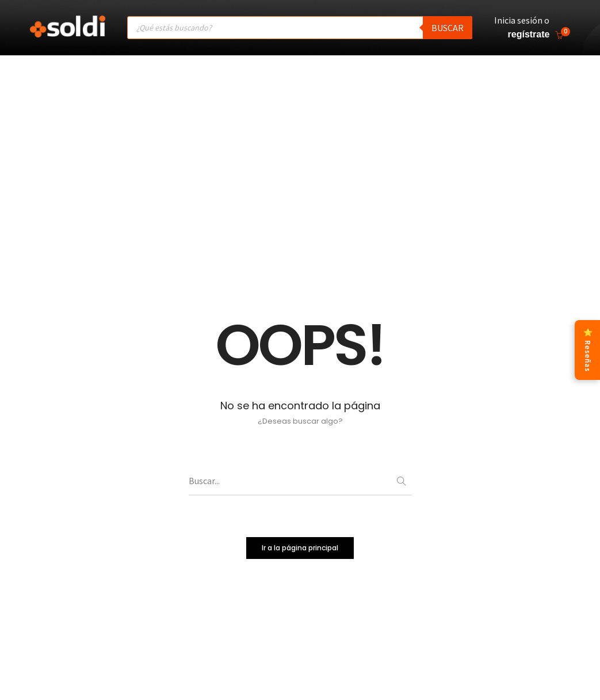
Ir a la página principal (300, 549)
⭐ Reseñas (588, 350)
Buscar (448, 28)
